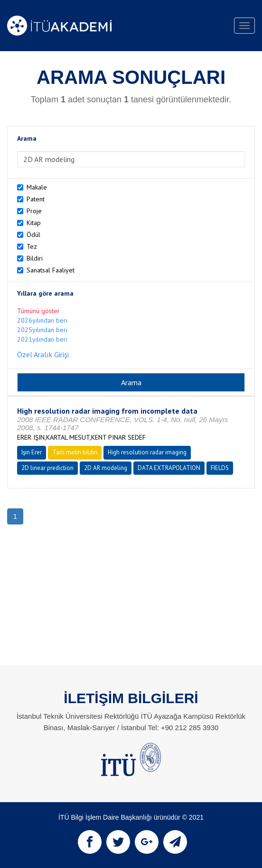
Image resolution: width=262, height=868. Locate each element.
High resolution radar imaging (147, 452)
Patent (36, 199)
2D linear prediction (47, 468)
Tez (32, 246)
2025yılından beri (42, 330)
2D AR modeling (106, 468)
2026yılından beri (42, 320)
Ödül (33, 235)
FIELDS (220, 468)
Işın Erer (32, 452)
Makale (37, 187)
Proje (34, 211)
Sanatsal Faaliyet (51, 270)
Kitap (34, 223)
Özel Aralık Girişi (43, 354)
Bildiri (35, 258)
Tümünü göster (38, 311)
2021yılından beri (42, 339)
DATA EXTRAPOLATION (169, 468)
